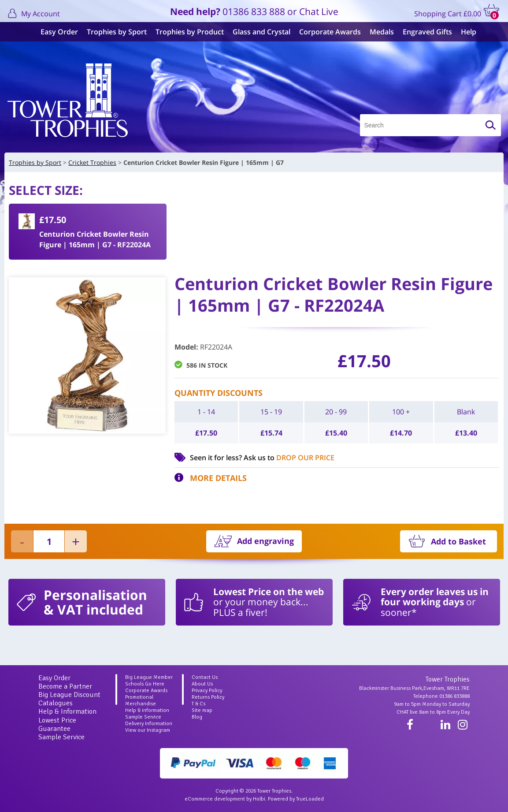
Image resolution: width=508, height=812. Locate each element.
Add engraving (265, 541)
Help (464, 32)
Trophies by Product (185, 32)
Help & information (147, 710)
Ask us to (289, 458)
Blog (197, 717)
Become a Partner (65, 686)
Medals (377, 32)
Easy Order (55, 32)
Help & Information (67, 711)
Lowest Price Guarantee (57, 724)
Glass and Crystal (257, 32)
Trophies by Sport (112, 32)
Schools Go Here (145, 684)
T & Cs (198, 704)
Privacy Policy (207, 691)
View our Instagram (148, 730)
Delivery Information (149, 724)
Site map (202, 710)
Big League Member (149, 677)
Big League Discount (69, 695)
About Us (202, 684)
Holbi (259, 799)
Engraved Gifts (423, 32)
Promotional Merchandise (141, 700)
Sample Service (61, 737)
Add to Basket (458, 541)
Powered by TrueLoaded (296, 799)
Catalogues (56, 703)
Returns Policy (208, 697)
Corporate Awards (326, 32)
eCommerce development (215, 799)
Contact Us (205, 677)
